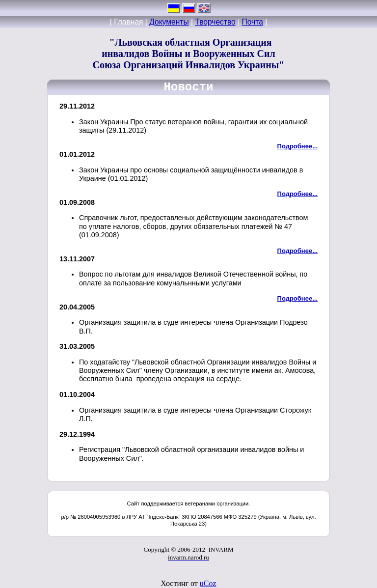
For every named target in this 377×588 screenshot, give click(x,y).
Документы (169, 22)
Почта (253, 22)
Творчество (215, 22)
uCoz (208, 583)
